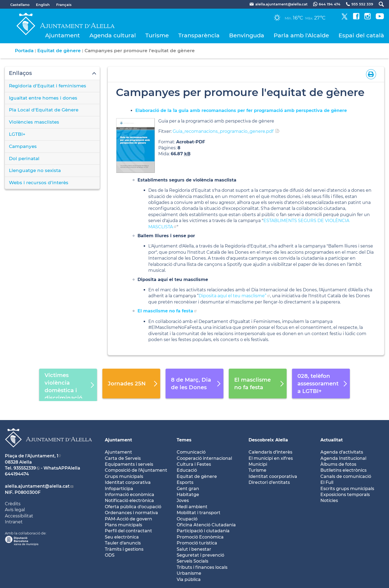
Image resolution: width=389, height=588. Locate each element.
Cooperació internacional (204, 458)
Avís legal (15, 510)
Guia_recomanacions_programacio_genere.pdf (223, 131)
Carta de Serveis (123, 458)
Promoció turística (197, 543)
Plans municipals (123, 525)
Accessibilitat (19, 516)
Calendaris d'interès (270, 452)
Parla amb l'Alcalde (301, 35)
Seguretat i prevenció (200, 555)
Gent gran (188, 489)
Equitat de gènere (59, 51)
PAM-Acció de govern (128, 519)
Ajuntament (63, 35)
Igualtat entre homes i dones (43, 98)
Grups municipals (124, 476)
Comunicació (191, 452)
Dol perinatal (24, 158)
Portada (24, 51)
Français (64, 5)
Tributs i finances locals (202, 567)
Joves (183, 501)
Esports (185, 482)
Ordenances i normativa (131, 513)
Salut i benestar (194, 549)
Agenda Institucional (343, 458)
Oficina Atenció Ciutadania (206, 525)
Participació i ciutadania (203, 531)
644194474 (17, 474)
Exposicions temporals (345, 495)
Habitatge (188, 495)
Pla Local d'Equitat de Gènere (44, 110)
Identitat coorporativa (273, 476)
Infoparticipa (119, 489)
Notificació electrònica (129, 501)
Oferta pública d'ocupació (133, 507)
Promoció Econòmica (200, 537)
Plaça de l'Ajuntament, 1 (32, 456)
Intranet (14, 522)
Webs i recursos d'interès (39, 183)
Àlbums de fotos (338, 464)
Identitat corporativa (128, 482)
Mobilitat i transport (199, 513)
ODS (110, 555)
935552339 (25, 468)
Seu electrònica (122, 537)
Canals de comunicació (346, 476)
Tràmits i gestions (124, 549)
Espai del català (361, 35)
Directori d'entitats (269, 482)
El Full (327, 482)
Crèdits (13, 504)
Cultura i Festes (194, 464)
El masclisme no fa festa (165, 311)
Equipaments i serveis (129, 464)
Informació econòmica (130, 495)
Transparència (199, 35)
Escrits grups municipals (347, 489)
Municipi (258, 464)
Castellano (20, 5)
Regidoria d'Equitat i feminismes (48, 86)
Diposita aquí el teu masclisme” (232, 296)
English (43, 5)
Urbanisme (189, 573)
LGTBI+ (17, 134)
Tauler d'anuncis (123, 543)
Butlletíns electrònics (343, 470)
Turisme (157, 35)
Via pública (189, 579)
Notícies (329, 501)
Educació (187, 470)
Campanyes (23, 146)
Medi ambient (192, 507)
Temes (184, 440)
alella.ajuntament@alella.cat (37, 486)
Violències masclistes (34, 122)
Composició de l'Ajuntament (136, 470)
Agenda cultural (113, 35)
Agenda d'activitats (342, 452)
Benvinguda (247, 35)
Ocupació (187, 519)
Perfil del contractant (128, 531)
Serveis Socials (192, 561)
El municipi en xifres (271, 458)
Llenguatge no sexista (35, 170)
